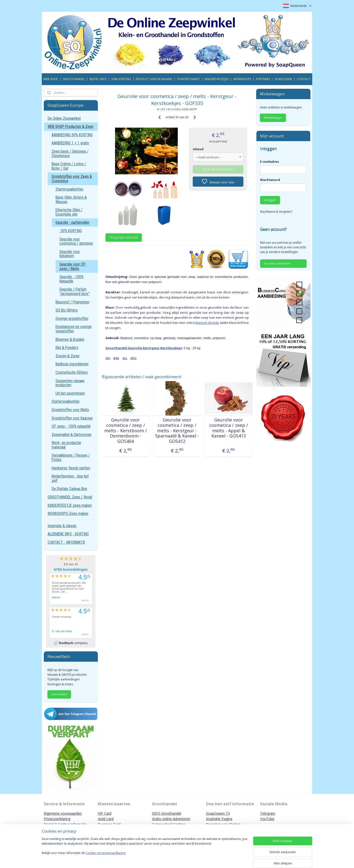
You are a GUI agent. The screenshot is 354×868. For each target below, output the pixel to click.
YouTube (267, 819)
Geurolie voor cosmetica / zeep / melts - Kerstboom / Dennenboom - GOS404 (125, 431)
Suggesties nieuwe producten (70, 383)
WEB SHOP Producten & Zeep (71, 127)
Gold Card (106, 819)
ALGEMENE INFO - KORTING (68, 534)
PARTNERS (263, 79)
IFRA (116, 358)
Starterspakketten (69, 189)
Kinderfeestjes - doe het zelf (70, 478)
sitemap (197, 859)
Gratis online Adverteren (171, 819)
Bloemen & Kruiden (70, 339)
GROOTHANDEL (74, 79)
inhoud (198, 149)
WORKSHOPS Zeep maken (68, 514)
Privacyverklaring (57, 819)
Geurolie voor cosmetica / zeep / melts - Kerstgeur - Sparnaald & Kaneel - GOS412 (177, 431)
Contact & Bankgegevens (64, 830)
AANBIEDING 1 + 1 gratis (70, 143)
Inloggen (270, 200)
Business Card (109, 824)
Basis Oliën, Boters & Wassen (71, 200)
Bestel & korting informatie (65, 824)
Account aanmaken (277, 263)
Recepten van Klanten (223, 824)
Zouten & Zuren (67, 356)
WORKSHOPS (242, 79)
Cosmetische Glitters (72, 372)
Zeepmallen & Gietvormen (72, 435)
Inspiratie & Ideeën (62, 526)
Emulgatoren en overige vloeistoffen (74, 329)
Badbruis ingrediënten (72, 364)
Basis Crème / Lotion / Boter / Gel (69, 166)
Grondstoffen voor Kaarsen (72, 418)
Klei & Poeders (67, 348)
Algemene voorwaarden (63, 813)
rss (207, 859)
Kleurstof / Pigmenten (72, 302)
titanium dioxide (207, 323)
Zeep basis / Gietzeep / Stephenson (70, 154)
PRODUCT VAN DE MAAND (154, 79)
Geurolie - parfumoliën (72, 222)
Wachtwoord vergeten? (276, 212)
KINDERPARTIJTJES (217, 79)
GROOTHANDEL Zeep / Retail (70, 497)
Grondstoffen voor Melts (70, 410)
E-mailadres (270, 162)
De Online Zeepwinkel (64, 118)
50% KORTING (121, 79)
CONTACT (304, 79)
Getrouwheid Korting (168, 824)
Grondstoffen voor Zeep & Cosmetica (72, 179)
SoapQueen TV (218, 813)
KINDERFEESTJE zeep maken (70, 505)
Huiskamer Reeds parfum (71, 468)
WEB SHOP (51, 79)
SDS (108, 358)
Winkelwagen (273, 118)
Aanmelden (59, 694)
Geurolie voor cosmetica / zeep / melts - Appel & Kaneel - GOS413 (228, 428)
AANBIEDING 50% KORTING (72, 135)
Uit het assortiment (70, 393)
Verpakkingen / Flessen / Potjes (71, 457)
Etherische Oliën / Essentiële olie (69, 212)
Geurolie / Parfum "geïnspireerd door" (75, 292)
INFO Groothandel (167, 813)
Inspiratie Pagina (219, 819)
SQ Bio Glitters (67, 310)
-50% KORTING (71, 231)
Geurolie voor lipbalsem (70, 254)
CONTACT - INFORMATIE (66, 542)
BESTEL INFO (98, 79)
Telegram (268, 813)
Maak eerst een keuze (218, 169)
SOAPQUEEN (283, 79)
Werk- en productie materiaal (66, 445)
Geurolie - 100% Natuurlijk (72, 279)
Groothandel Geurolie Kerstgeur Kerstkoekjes (143, 348)
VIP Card (105, 813)
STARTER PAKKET (188, 79)
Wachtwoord (270, 180)
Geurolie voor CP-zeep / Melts (73, 266)
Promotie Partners (167, 830)
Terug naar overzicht (124, 237)
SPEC (133, 358)
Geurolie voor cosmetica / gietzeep (76, 241)
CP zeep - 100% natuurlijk (71, 426)
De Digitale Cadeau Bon (69, 489)
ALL (125, 358)
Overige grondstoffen (72, 319)
